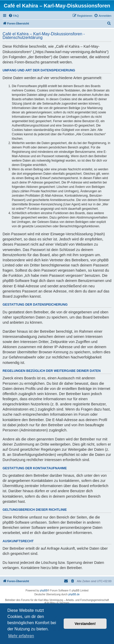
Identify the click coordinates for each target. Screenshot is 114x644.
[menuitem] (14, 16)
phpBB (44, 591)
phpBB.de (74, 594)
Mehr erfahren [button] (21, 636)
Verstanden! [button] (85, 624)
